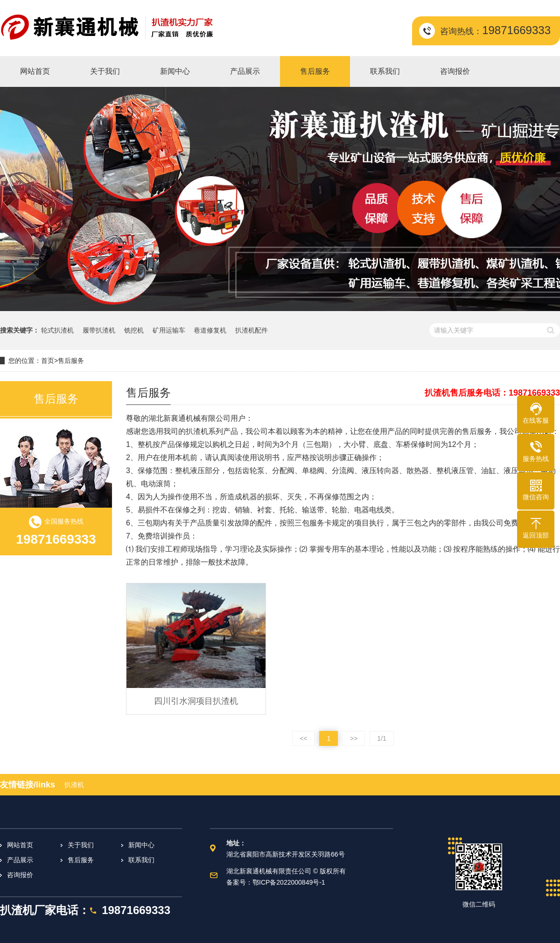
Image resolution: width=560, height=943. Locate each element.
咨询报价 (20, 875)
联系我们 (141, 860)
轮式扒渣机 (57, 330)
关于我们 (81, 845)
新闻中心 (141, 845)
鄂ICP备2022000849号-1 (289, 882)
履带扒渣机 (99, 330)
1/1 (381, 738)
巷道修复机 (210, 330)
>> (354, 738)
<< (303, 738)
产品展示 (20, 860)
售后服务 (71, 361)
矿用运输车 (169, 330)
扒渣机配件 (252, 330)
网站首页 (20, 845)
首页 (48, 361)
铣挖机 (134, 330)
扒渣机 (74, 785)
